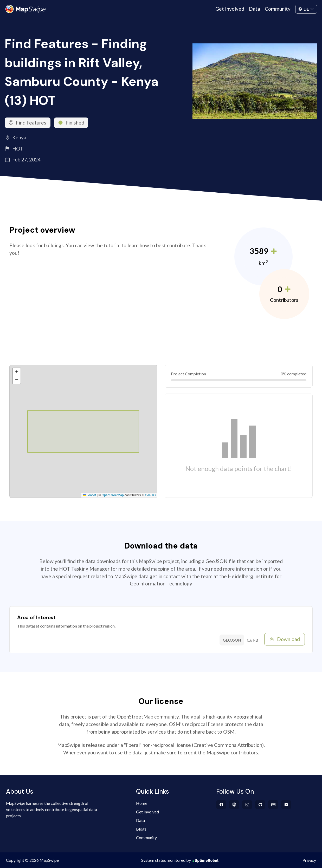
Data (255, 9)
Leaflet (89, 495)
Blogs (141, 829)
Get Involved (230, 9)
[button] (17, 372)
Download (285, 639)
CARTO (150, 495)
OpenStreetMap (113, 495)
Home (142, 803)
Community (278, 9)
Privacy (309, 860)
